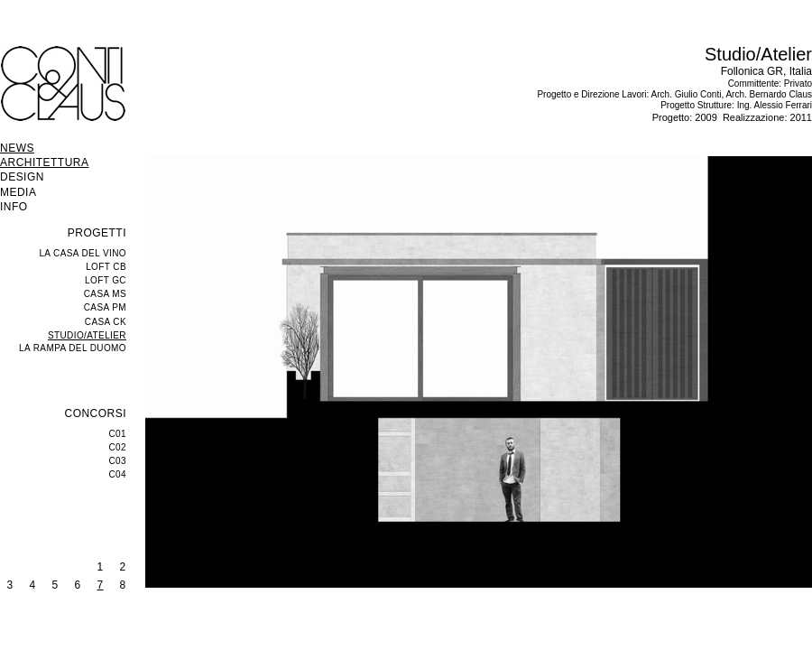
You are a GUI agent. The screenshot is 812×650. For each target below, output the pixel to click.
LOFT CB (106, 267)
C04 (117, 474)
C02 (117, 447)
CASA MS (105, 294)
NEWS (17, 148)
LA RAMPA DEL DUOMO (73, 348)
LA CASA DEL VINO (83, 253)
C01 (117, 434)
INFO (14, 207)
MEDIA (18, 192)
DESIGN (22, 177)
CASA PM (105, 307)
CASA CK (106, 322)
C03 (117, 461)
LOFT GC (106, 280)
